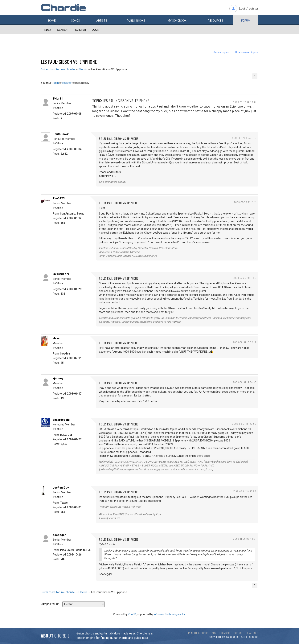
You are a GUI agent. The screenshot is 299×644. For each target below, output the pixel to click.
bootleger (59, 535)
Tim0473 (59, 198)
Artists (102, 21)
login (56, 83)
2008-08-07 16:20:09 (244, 424)
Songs (76, 21)
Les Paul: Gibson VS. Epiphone (69, 62)
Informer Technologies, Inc (170, 614)
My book (177, 21)
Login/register (249, 8)
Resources (215, 21)
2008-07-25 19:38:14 (245, 102)
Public (136, 21)
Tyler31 (58, 99)
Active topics (221, 52)
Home (52, 21)
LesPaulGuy (61, 488)
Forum (246, 21)
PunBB (132, 614)
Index (47, 30)
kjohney (58, 378)
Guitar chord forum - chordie (58, 69)
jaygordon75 (61, 274)
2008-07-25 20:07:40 (244, 138)
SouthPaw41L (62, 134)
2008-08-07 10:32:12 (245, 342)
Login (96, 30)
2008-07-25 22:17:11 (245, 202)
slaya (56, 338)
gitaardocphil (61, 420)
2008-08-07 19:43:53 (244, 491)
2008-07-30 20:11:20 (245, 278)
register (67, 83)
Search (62, 30)
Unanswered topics (247, 52)
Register (80, 30)
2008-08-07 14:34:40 (245, 382)
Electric (83, 69)
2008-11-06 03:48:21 (245, 539)
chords (254, 637)
